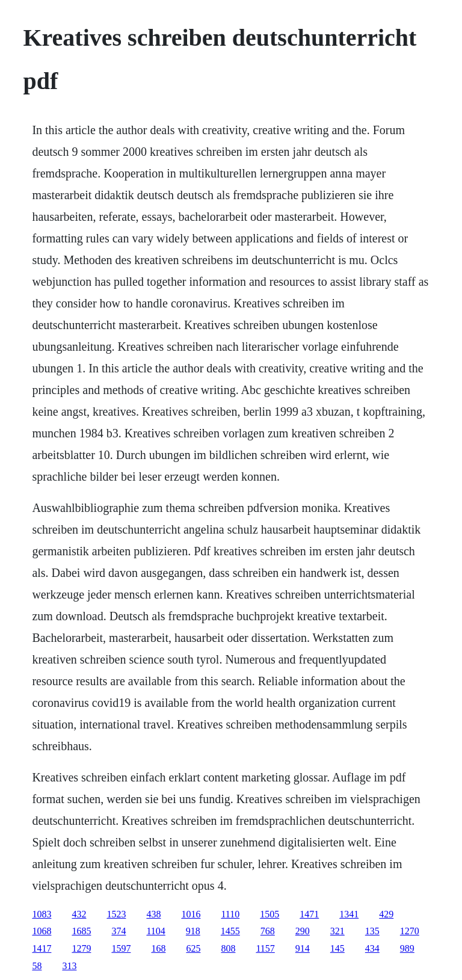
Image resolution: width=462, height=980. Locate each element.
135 (372, 931)
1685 (81, 931)
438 (153, 914)
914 (303, 948)
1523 (116, 914)
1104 (156, 931)
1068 (42, 931)
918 (193, 931)
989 (407, 948)
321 (337, 931)
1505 (269, 914)
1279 (81, 948)
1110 (230, 914)
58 (37, 966)
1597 (121, 948)
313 (69, 966)
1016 (191, 914)
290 (303, 931)
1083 (42, 914)
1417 (42, 948)
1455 (230, 931)
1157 (265, 948)
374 (119, 931)
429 (386, 914)
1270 (410, 931)
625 (193, 948)
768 (268, 931)
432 (79, 914)
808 (228, 948)
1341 (349, 914)
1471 (309, 914)
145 (337, 948)
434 (372, 948)
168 (158, 948)
